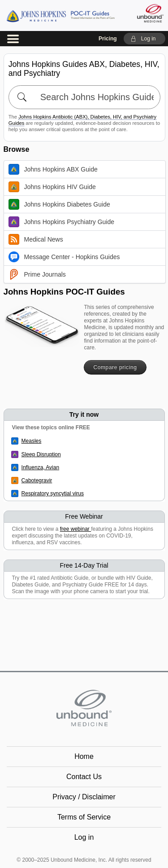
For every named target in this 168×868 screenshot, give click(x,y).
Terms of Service (84, 817)
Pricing (108, 39)
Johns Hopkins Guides (60, 15)
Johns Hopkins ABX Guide (53, 169)
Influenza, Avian (41, 467)
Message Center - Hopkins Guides (64, 257)
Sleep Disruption (41, 454)
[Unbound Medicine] (150, 13)
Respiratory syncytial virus (53, 493)
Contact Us (84, 777)
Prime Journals (37, 274)
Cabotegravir (37, 480)
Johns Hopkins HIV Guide (52, 187)
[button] (144, 39)
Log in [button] (84, 837)
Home (84, 756)
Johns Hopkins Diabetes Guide (59, 204)
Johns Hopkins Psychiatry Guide (62, 222)
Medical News (36, 239)
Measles (32, 441)
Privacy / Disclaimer (84, 797)
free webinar (75, 529)
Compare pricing (115, 367)
